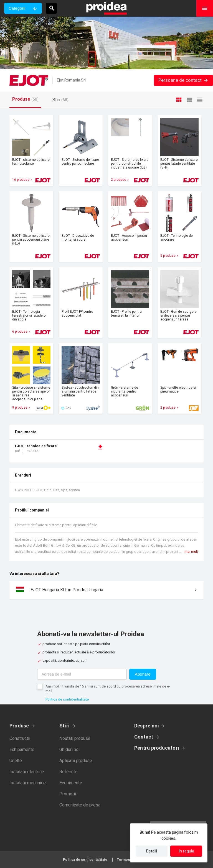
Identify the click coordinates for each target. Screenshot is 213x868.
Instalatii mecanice (28, 783)
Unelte (16, 761)
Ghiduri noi (69, 749)
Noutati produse (75, 738)
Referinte (68, 772)
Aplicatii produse (76, 761)
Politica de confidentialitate (67, 699)
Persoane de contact (183, 80)
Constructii (20, 738)
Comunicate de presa (80, 805)
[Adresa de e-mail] (82, 674)
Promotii (68, 794)
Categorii (17, 8)
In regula (186, 851)
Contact (144, 737)
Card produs (31, 151)
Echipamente (22, 749)
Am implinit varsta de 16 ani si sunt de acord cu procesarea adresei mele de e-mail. (108, 689)
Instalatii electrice (27, 772)
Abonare (143, 674)
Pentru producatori (157, 748)
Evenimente (71, 783)
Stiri (64, 726)
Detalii (152, 851)
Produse (19, 726)
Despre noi (147, 726)
